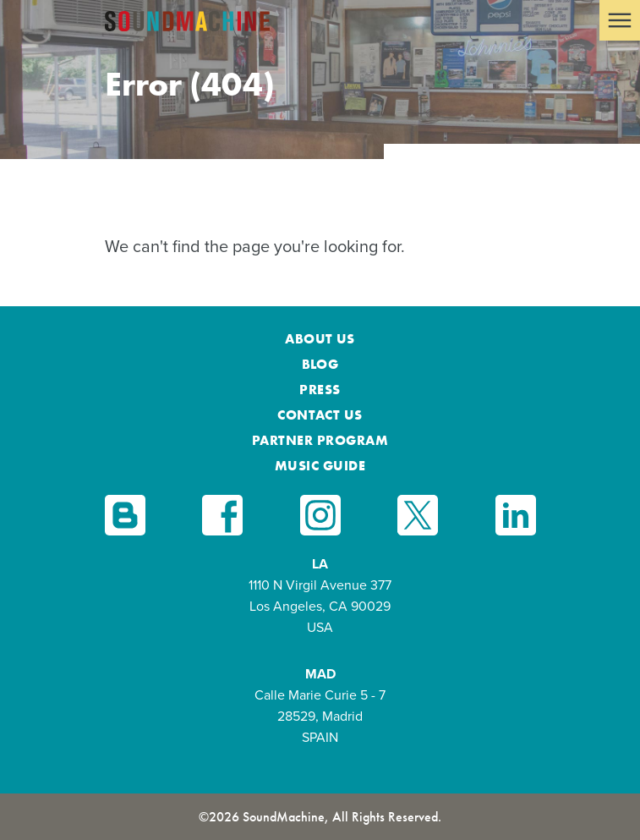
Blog (320, 364)
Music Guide (320, 466)
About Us (320, 339)
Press (320, 390)
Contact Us (320, 415)
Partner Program (320, 440)
